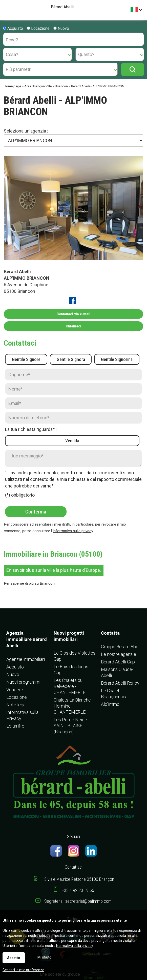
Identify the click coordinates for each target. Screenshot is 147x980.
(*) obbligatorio (20, 495)
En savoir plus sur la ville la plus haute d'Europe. (54, 570)
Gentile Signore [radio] (26, 359)
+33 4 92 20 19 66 (78, 890)
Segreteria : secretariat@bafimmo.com (78, 901)
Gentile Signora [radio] (71, 359)
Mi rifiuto (44, 957)
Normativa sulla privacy (75, 946)
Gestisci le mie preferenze (23, 970)
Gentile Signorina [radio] (117, 359)
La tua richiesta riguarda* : (31, 429)
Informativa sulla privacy (73, 531)
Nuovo (61, 28)
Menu (6, 8)
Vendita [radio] (72, 441)
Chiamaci (73, 326)
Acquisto (13, 28)
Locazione (38, 28)
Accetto (14, 958)
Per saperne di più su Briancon (29, 583)
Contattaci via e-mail (73, 314)
